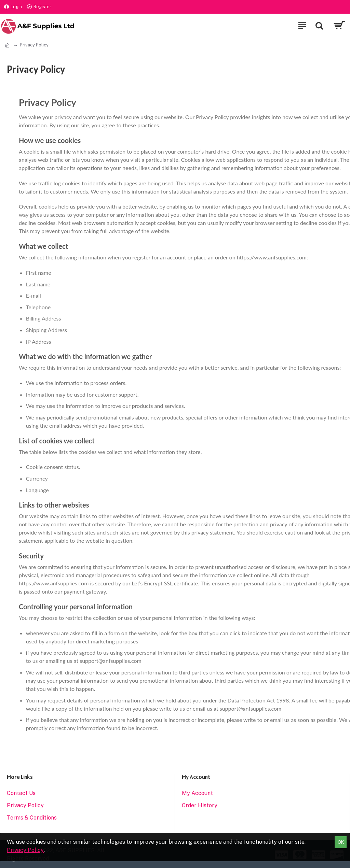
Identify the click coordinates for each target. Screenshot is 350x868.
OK (341, 842)
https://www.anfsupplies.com (54, 583)
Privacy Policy (25, 850)
